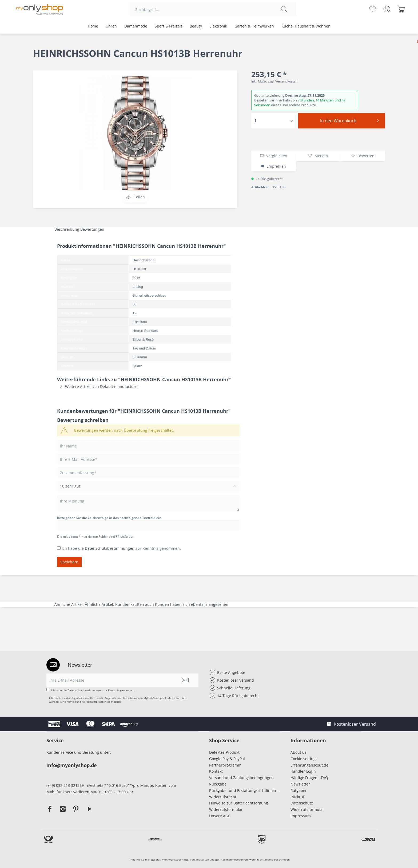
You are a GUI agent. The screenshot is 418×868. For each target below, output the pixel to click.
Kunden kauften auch (135, 604)
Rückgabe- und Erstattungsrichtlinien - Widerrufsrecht (244, 794)
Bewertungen (92, 229)
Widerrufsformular (226, 809)
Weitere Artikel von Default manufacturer (98, 386)
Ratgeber (299, 790)
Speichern (69, 562)
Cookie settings (304, 759)
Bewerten (363, 156)
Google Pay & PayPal (227, 759)
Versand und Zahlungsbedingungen (241, 778)
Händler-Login (303, 771)
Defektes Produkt (224, 752)
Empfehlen (273, 166)
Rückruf (297, 797)
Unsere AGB (220, 816)
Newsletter (300, 784)
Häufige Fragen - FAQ (309, 778)
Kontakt (216, 771)
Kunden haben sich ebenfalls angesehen (192, 604)
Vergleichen (274, 156)
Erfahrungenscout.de (309, 765)
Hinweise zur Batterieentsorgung (239, 803)
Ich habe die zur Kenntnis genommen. (121, 548)
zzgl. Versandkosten (283, 81)
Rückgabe (218, 784)
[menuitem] (213, 9)
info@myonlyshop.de (72, 765)
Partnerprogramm (225, 765)
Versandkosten (199, 859)
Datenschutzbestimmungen (110, 548)
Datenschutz (302, 803)
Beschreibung (67, 229)
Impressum (302, 816)
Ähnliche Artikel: (70, 604)
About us (298, 752)
